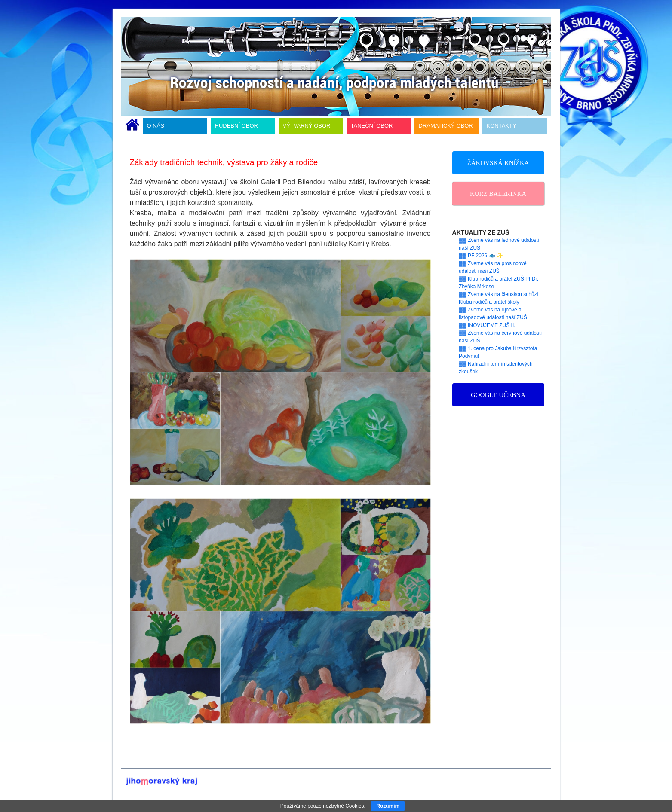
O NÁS (156, 126)
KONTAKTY (502, 126)
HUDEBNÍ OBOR (236, 126)
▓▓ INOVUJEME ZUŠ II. (487, 325)
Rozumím (388, 806)
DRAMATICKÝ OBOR (446, 126)
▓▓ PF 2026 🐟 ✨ (481, 256)
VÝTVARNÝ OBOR (307, 126)
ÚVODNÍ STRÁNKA (132, 126)
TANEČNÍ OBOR (372, 126)
